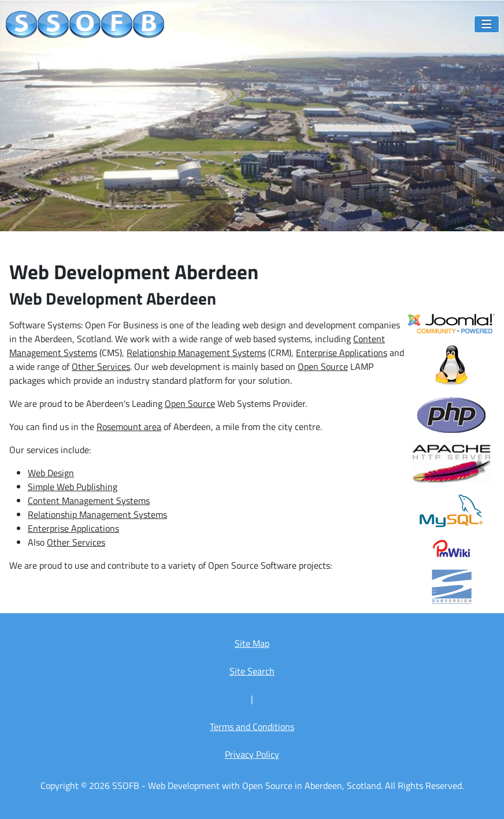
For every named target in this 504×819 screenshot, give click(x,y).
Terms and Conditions (252, 727)
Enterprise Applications (342, 353)
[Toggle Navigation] (487, 24)
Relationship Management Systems (196, 353)
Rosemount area (129, 427)
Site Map (252, 643)
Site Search (252, 671)
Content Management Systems (89, 501)
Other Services (101, 366)
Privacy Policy (252, 754)
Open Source (323, 366)
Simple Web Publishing (73, 487)
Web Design (51, 473)
